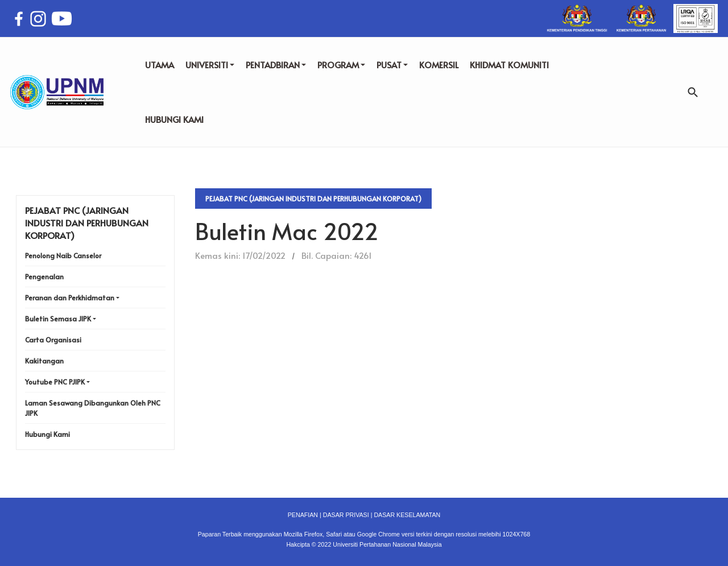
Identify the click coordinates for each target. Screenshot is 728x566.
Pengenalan (44, 276)
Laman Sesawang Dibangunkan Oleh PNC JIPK (93, 408)
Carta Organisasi (53, 340)
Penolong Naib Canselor (63, 255)
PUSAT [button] (392, 65)
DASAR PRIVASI (346, 515)
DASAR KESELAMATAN (407, 515)
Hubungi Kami (47, 434)
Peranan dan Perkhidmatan (70, 298)
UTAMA (160, 65)
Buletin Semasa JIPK (58, 319)
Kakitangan (44, 361)
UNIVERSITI (210, 65)
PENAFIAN (303, 515)
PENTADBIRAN (276, 65)
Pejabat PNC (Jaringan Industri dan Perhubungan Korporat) (313, 199)
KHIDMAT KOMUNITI (509, 65)
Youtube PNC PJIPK (55, 382)
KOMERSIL (439, 65)
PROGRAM (341, 65)
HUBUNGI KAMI (174, 119)
